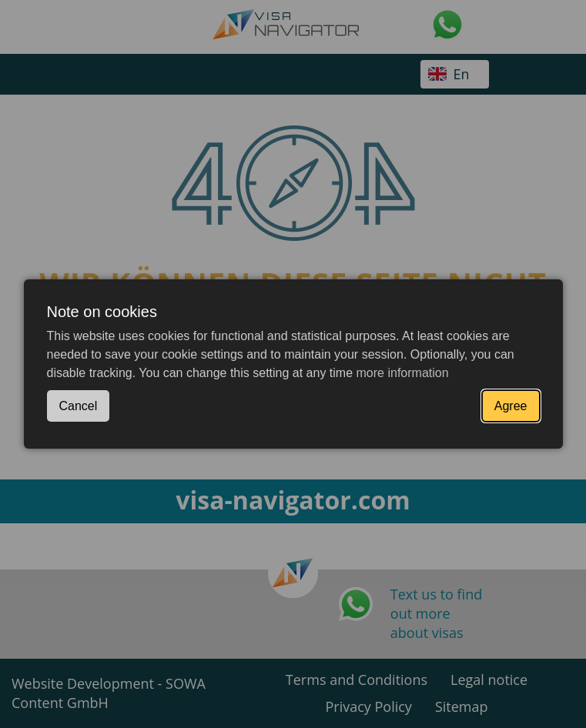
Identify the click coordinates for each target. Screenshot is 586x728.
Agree (511, 406)
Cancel (79, 406)
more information (403, 373)
